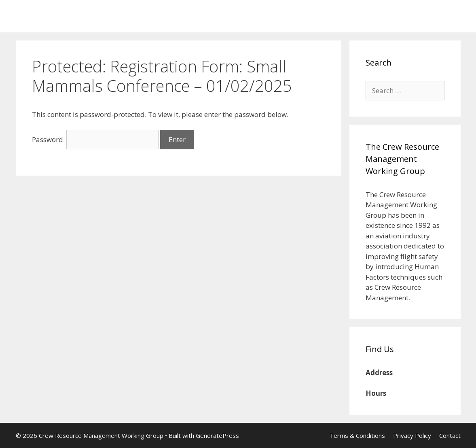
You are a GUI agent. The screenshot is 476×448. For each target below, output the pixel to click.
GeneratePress (217, 435)
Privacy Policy (412, 435)
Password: (95, 139)
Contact (450, 435)
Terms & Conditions (357, 435)
